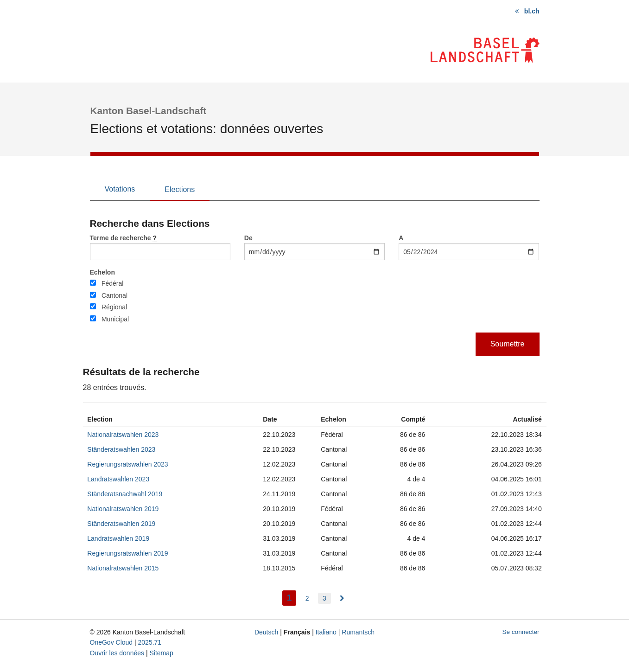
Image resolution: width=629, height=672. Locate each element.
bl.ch (532, 11)
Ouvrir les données (117, 653)
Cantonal (114, 295)
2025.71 (150, 642)
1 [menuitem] (292, 597)
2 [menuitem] (307, 598)
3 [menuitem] (324, 598)
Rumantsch (358, 632)
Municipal (115, 319)
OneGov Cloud (111, 642)
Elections (180, 189)
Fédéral (112, 283)
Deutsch (266, 632)
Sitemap (161, 653)
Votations (120, 189)
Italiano (326, 632)
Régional (114, 307)
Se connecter (521, 632)
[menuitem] (342, 598)
